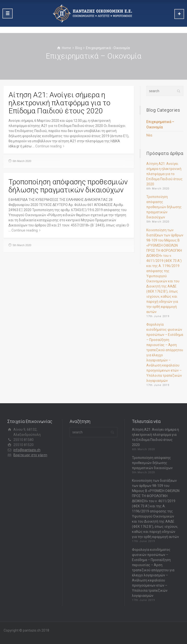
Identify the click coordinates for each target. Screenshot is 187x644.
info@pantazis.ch (27, 450)
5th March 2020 (22, 245)
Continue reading (48, 146)
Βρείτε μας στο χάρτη (30, 455)
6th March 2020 (22, 161)
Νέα (149, 135)
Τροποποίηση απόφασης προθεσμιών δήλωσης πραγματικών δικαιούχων (68, 186)
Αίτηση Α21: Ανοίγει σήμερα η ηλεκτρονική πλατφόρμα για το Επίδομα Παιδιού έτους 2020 (59, 103)
